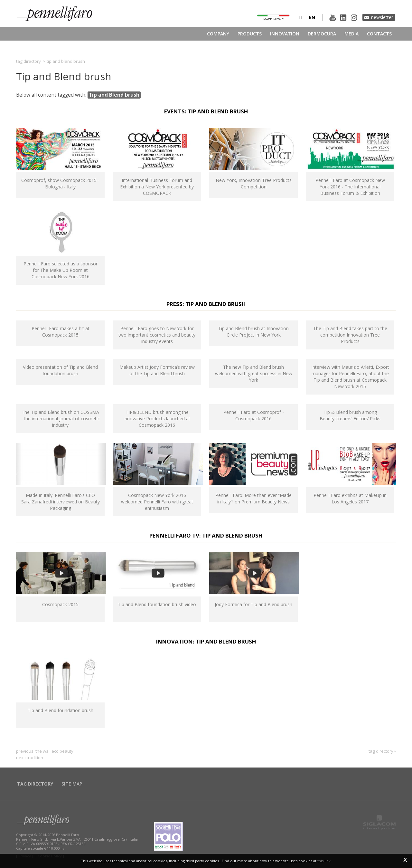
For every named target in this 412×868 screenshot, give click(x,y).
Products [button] (250, 34)
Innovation (285, 34)
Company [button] (218, 34)
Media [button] (351, 34)
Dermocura (322, 34)
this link (324, 861)
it (301, 17)
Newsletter (382, 17)
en (312, 17)
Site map (72, 784)
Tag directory (28, 61)
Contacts (379, 34)
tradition (35, 758)
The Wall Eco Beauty (54, 751)
